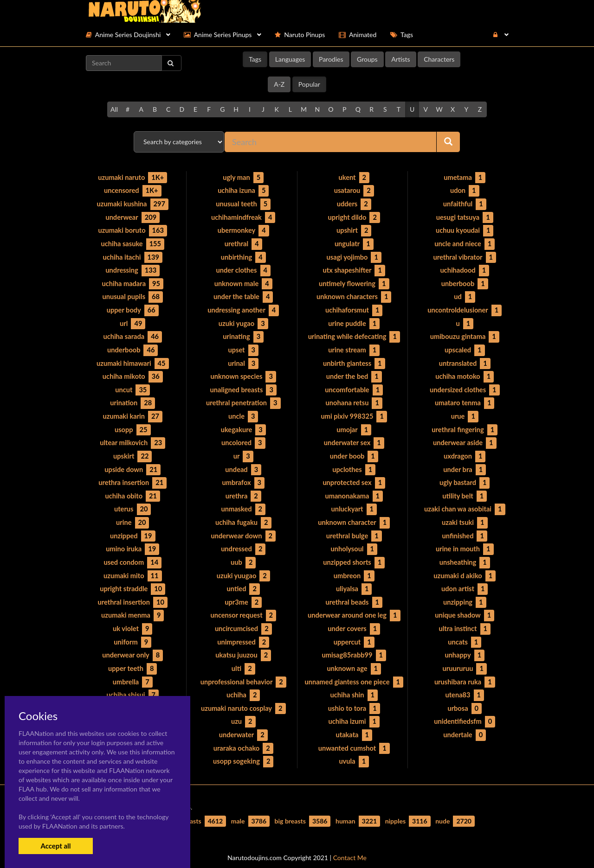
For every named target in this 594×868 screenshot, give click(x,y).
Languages (290, 59)
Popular (309, 84)
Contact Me (350, 845)
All (114, 109)
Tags (255, 59)
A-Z (279, 84)
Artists (400, 59)
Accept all (55, 846)
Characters (439, 59)
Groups (367, 59)
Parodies (331, 59)
